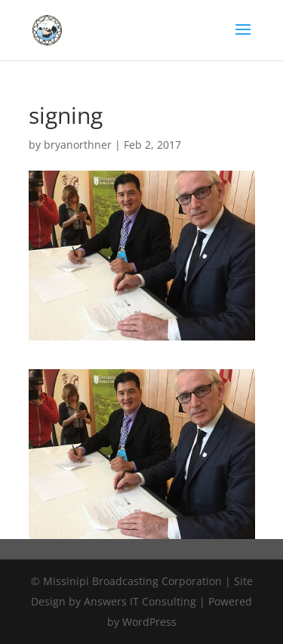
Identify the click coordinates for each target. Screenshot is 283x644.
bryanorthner (78, 145)
